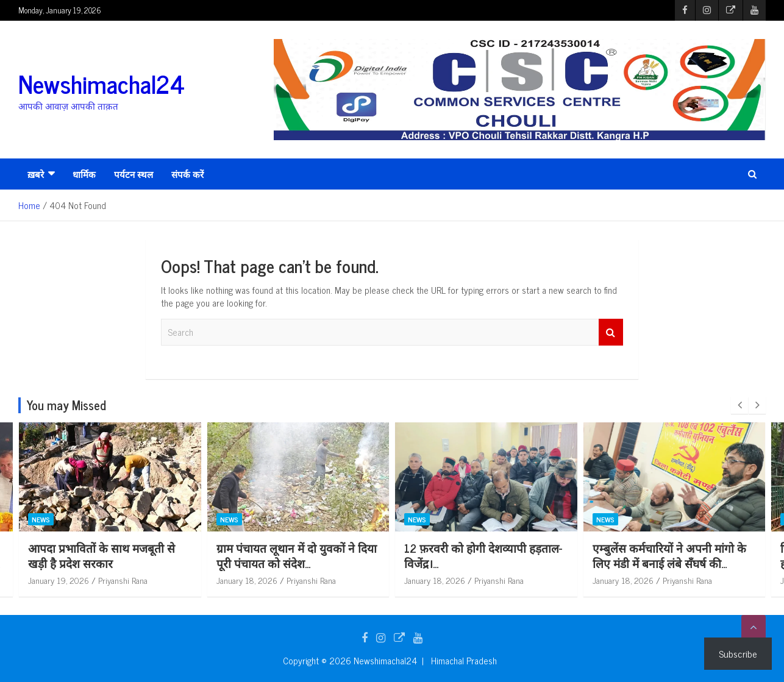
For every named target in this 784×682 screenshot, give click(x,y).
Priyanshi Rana (183, 580)
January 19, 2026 (118, 580)
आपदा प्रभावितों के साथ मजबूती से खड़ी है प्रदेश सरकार (161, 555)
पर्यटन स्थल (134, 174)
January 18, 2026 (307, 580)
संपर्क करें (187, 174)
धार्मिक (84, 174)
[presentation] (739, 405)
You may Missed (66, 405)
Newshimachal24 (102, 83)
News (101, 519)
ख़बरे (36, 174)
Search (611, 332)
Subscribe (738, 653)
